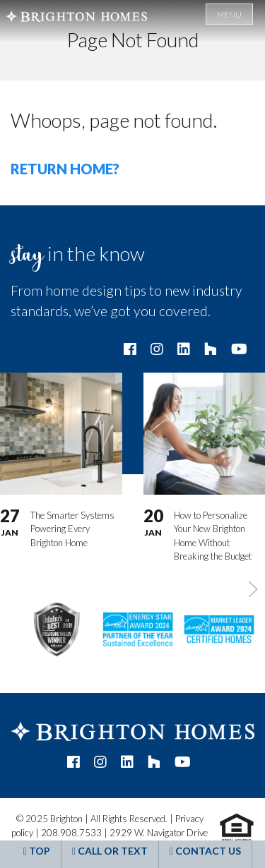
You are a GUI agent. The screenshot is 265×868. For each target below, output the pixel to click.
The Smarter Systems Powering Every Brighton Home (72, 528)
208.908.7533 (71, 833)
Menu (229, 14)
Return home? (65, 169)
